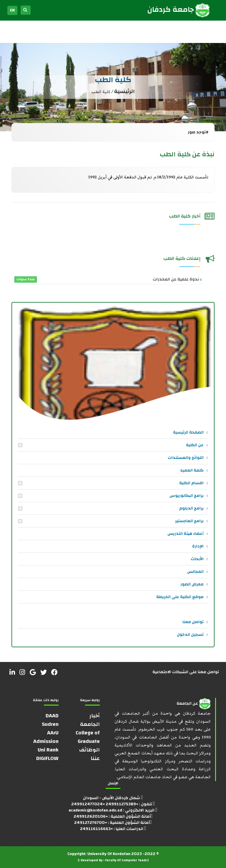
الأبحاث (197, 559)
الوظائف (89, 750)
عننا (95, 758)
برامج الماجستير (189, 521)
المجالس (195, 572)
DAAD (52, 716)
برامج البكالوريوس (187, 496)
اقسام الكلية (191, 483)
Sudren (50, 724)
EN (12, 10)
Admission (46, 741)
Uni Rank (48, 750)
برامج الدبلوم (191, 508)
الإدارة (198, 546)
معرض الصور (192, 584)
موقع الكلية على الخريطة (180, 597)
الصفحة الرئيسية (188, 432)
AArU (53, 733)
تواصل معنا (193, 622)
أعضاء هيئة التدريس (186, 534)
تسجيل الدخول (190, 635)
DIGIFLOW (47, 758)
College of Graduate (88, 737)
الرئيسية (124, 91)
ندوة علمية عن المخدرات (107, 279)
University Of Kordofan (109, 854)
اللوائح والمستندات (186, 458)
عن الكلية (195, 445)
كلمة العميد (192, 470)
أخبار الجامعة (90, 720)
